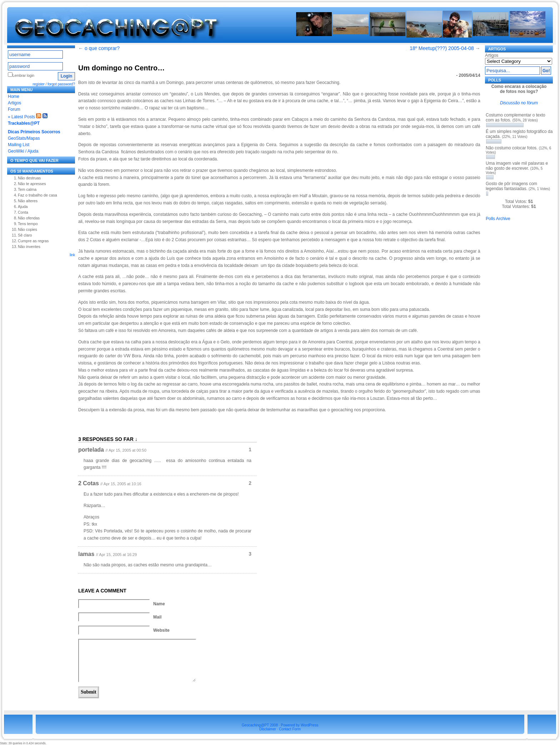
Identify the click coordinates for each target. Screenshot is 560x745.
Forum (14, 109)
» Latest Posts (21, 117)
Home (14, 96)
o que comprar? (102, 48)
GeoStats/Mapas (24, 138)
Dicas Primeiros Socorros (34, 132)
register (39, 84)
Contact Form (290, 729)
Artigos (14, 103)
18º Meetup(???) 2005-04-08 (442, 48)
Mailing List (19, 145)
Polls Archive (498, 219)
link (72, 255)
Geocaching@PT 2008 (260, 725)
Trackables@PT (24, 123)
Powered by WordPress (299, 725)
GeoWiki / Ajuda (23, 151)
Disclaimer (268, 729)
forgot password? (61, 84)
